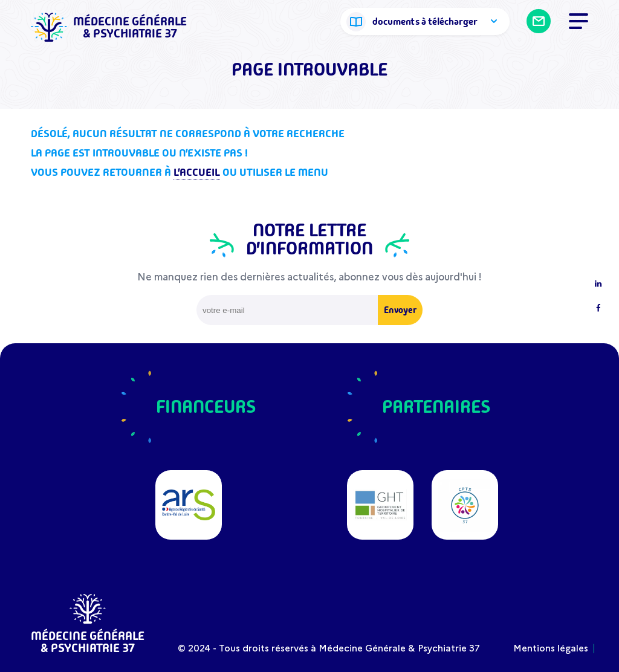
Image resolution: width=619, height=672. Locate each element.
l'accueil (197, 172)
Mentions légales (551, 648)
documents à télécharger (425, 21)
